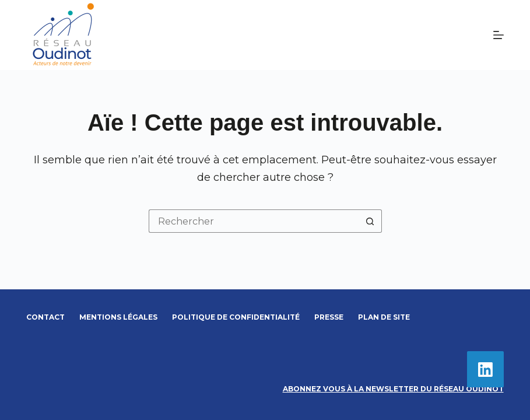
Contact (45, 317)
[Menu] (499, 35)
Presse (329, 317)
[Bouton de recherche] (370, 221)
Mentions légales (118, 317)
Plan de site (384, 317)
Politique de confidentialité (236, 317)
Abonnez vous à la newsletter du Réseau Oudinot (393, 389)
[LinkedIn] (485, 370)
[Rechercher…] (254, 221)
